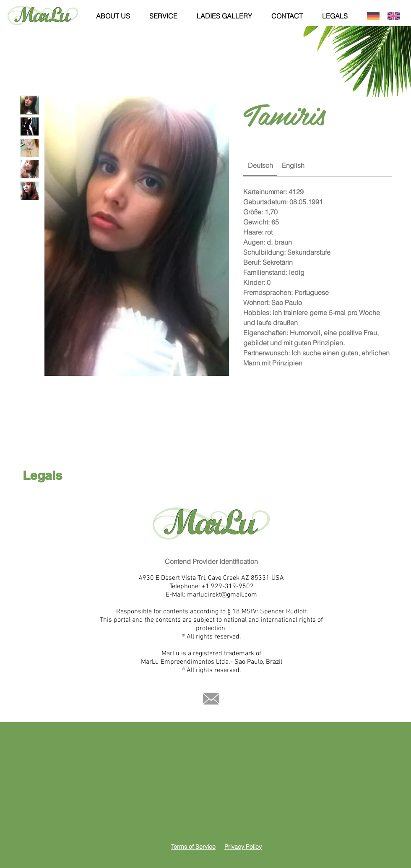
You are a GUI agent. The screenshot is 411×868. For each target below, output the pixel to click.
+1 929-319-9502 (228, 586)
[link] (260, 165)
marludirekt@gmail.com (222, 595)
